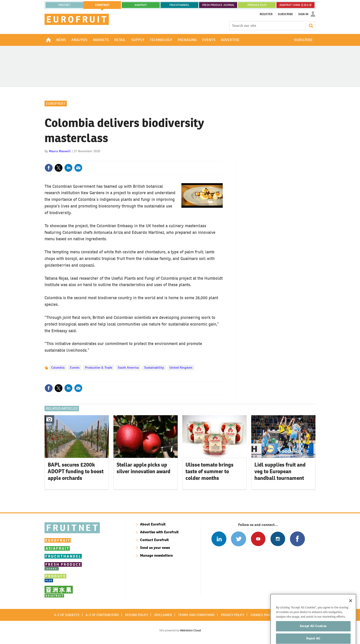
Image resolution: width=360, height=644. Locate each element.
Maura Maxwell (60, 151)
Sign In (303, 14)
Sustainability (154, 368)
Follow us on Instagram (278, 539)
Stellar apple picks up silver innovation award (143, 468)
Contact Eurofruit (154, 540)
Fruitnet (64, 5)
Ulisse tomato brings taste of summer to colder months (210, 471)
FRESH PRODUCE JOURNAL (218, 5)
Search (311, 26)
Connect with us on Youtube (258, 539)
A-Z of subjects (67, 615)
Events (75, 368)
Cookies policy (262, 615)
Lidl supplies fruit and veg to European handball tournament (280, 471)
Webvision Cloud (190, 630)
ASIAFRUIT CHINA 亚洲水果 (296, 5)
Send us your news (155, 548)
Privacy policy (233, 615)
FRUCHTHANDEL (179, 5)
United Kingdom (181, 368)
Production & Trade (99, 368)
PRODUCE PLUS (257, 5)
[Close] (351, 608)
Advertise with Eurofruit (159, 532)
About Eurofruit (153, 524)
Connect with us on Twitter (238, 539)
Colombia (58, 368)
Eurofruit (56, 104)
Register (266, 14)
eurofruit (102, 5)
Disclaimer (163, 615)
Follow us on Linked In (219, 539)
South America (128, 368)
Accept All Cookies (313, 634)
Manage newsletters (156, 555)
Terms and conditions (196, 615)
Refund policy (137, 615)
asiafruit (141, 5)
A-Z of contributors (102, 615)
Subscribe (285, 14)
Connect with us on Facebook (297, 539)
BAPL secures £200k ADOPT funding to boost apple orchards (76, 471)
